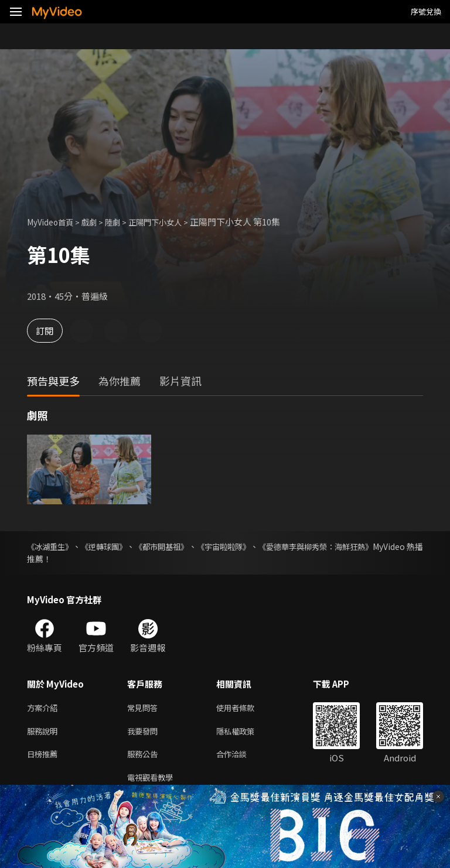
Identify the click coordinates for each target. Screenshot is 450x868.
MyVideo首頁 (54, 222)
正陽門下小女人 (171, 222)
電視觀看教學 (154, 782)
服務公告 (145, 758)
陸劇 (123, 222)
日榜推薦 (45, 758)
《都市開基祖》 (184, 546)
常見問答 (145, 708)
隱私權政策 (245, 733)
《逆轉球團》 (116, 546)
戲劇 (97, 222)
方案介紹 (45, 708)
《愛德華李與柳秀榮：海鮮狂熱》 (362, 546)
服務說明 (45, 733)
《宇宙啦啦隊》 (257, 546)
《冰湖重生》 (52, 546)
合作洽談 (241, 758)
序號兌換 (426, 11)
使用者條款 (245, 708)
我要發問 (145, 733)
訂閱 (50, 331)
